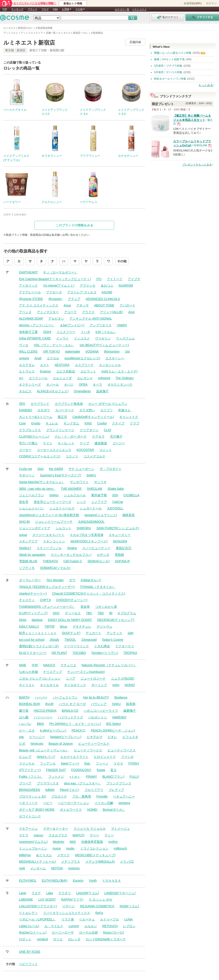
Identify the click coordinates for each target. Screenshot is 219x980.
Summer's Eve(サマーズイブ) (61, 475)
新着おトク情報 (73, 4)
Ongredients (82, 391)
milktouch (120, 848)
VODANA (92, 351)
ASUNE (107, 292)
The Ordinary (125, 378)
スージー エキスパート (48, 535)
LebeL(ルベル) (29, 926)
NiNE (23, 665)
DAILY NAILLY (29, 626)
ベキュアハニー (124, 796)
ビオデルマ (95, 737)
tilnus (64, 626)
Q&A (55, 9)
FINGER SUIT (56, 770)
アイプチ (134, 279)
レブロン (129, 926)
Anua (67, 305)
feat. (87, 763)
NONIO (130, 685)
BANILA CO (70, 711)
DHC (56, 613)
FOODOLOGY (81, 770)
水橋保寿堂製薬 (92, 842)
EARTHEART (28, 272)
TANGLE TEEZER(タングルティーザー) (47, 587)
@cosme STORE (31, 299)
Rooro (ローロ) (114, 932)
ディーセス (73, 613)
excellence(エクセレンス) (82, 358)
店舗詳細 (135, 42)
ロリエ (58, 939)
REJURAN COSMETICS (97, 906)
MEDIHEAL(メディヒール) (37, 862)
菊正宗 (62, 417)
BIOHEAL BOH (29, 704)
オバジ (69, 385)
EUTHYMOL (28, 881)
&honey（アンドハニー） (37, 325)
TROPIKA (130, 653)
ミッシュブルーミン (33, 848)
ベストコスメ (139, 9)
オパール (53, 385)
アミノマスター (48, 312)
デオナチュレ (82, 626)
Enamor (45, 371)
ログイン (211, 3)
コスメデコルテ (95, 456)
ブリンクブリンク (119, 783)
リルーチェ (87, 919)
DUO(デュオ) (71, 633)
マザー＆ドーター (56, 829)
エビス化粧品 (66, 371)
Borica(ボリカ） (114, 810)
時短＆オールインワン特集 (170, 79)
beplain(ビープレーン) (66, 737)
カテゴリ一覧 (122, 9)
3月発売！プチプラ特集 (168, 66)
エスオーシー (115, 358)
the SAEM (56, 469)
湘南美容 (128, 515)
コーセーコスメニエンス (54, 450)
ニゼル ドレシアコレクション (40, 678)
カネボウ (44, 410)
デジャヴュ (104, 626)
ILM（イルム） (106, 332)
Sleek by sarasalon (32, 555)
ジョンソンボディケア (35, 528)
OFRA (83, 385)
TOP (5, 9)
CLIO (108, 430)
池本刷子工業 (28, 332)
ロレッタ (74, 939)
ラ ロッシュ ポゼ (100, 899)
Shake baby (116, 489)
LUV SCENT (47, 899)
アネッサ (82, 305)
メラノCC (127, 862)
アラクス (88, 312)
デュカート (93, 633)
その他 (122, 261)
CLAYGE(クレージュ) (34, 436)
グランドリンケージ (60, 430)
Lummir (74, 926)
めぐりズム (44, 855)
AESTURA (62, 365)
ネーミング (99, 685)
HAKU (116, 704)
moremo (74, 868)
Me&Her (58, 842)
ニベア (71, 678)
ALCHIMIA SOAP (31, 318)
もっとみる (206, 85)
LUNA (128, 919)
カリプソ (107, 410)
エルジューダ (62, 378)
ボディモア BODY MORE (37, 810)
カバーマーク (65, 410)
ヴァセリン (103, 338)
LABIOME (26, 899)
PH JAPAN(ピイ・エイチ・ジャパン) (75, 724)
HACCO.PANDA (45, 711)
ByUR (49, 704)
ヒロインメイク (105, 757)
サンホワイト (79, 482)
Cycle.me (25, 469)
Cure (22, 423)
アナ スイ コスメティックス (39, 305)
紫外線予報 (99, 495)
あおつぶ (107, 285)
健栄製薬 (101, 443)
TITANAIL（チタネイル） (98, 587)
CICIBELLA (131, 495)
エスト (45, 365)
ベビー (48, 803)
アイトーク (115, 279)
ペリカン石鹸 (104, 803)
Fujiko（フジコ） (31, 777)
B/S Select (113, 724)
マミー (109, 835)
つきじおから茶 (106, 607)
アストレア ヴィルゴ (82, 292)
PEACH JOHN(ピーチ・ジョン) (113, 730)
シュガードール (91, 508)
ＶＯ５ (118, 763)
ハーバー (41, 697)
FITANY (134, 763)
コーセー (25, 450)
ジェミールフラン (32, 495)
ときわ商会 (102, 646)
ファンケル (27, 763)
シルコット (63, 528)
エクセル (53, 358)
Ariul (131, 312)
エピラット (88, 371)
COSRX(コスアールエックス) (40, 456)
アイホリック (28, 285)
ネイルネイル (49, 685)
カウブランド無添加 (69, 404)
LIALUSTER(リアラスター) (38, 906)
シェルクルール (75, 495)
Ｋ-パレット (66, 443)
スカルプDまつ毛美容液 (86, 535)
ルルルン (91, 926)
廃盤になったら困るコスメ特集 (173, 53)
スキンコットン (54, 541)
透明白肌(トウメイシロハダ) (39, 646)
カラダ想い (87, 410)
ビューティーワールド (94, 744)
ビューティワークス (88, 750)
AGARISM (126, 285)
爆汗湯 (24, 711)
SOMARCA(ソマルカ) (55, 568)
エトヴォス (27, 371)
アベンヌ (25, 312)
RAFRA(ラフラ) (72, 899)
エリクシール (38, 378)
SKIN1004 (120, 541)
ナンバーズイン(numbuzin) (86, 672)
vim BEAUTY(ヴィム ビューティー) (104, 345)
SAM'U (91, 475)
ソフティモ (27, 568)
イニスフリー (66, 332)
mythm (113, 842)
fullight (50, 790)
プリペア (25, 783)
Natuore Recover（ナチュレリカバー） (109, 665)
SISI (115, 495)
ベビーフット (28, 964)
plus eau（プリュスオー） (83, 783)
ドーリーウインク (76, 646)
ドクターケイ (125, 646)
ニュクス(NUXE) (123, 678)
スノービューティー (96, 548)
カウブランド (40, 404)
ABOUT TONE (104, 305)
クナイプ (118, 423)
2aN (131, 633)
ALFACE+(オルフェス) (53, 391)
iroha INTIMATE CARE (35, 338)
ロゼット (25, 939)
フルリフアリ (94, 790)
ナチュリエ (68, 665)
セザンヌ (103, 555)
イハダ (85, 332)
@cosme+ (55, 299)
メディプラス (71, 862)
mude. (71, 848)
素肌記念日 (124, 548)
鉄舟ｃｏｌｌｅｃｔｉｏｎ (38, 633)
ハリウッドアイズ (70, 717)
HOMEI (92, 810)
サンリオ (100, 482)
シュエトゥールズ (62, 508)
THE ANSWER (71, 489)
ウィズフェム (125, 338)
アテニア (74, 299)
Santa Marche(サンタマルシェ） (42, 482)
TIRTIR (49, 626)
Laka (50, 893)
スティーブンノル (49, 548)
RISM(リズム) (129, 906)
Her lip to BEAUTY (96, 697)
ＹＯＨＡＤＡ (112, 881)
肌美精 (131, 704)
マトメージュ (120, 829)
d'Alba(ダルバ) (91, 580)
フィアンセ (48, 763)
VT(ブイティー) (30, 770)
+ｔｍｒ (75, 777)
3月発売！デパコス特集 (168, 72)
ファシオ (127, 757)
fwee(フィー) (70, 763)
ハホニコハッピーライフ (101, 711)
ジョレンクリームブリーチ (54, 522)
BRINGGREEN (29, 790)
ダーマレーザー (30, 580)
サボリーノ (27, 475)
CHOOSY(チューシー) (72, 600)
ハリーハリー (43, 717)
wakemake (73, 351)
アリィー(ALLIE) (111, 312)
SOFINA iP (122, 561)
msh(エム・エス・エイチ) (120, 371)
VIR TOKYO (51, 351)
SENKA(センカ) (98, 561)
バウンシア (99, 704)
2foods (55, 640)
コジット (105, 450)
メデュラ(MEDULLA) (100, 862)
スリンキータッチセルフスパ (71, 555)
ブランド (32, 9)
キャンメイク (129, 417)
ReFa (99, 913)
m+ (21, 378)
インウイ (62, 338)
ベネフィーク (28, 803)
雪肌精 (119, 555)
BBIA (40, 724)
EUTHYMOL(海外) (55, 881)
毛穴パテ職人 (28, 443)
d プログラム (127, 613)
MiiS (73, 842)
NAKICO (49, 665)
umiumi (24, 358)
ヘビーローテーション (74, 803)
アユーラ (70, 312)
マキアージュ (28, 829)
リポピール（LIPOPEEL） (38, 919)
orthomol (104, 378)
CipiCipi (118, 502)
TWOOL (70, 640)
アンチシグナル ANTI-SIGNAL (91, 318)
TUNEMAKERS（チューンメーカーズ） (47, 607)
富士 (114, 770)
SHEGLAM (95, 489)
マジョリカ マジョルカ (90, 829)
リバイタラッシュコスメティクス (67, 913)
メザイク (63, 855)
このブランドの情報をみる (74, 225)
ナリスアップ (53, 672)
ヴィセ (24, 345)
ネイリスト (27, 685)
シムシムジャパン (32, 508)
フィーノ (102, 763)
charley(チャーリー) (33, 593)
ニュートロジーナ (93, 678)
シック (81, 502)
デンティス (114, 633)
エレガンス (85, 378)
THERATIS (50, 561)
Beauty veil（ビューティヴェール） (44, 750)
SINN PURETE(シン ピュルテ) (118, 528)
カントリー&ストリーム (36, 417)
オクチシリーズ (30, 385)
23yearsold (89, 640)
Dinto (23, 620)
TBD (101, 613)
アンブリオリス (101, 325)
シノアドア (99, 502)
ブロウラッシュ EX (33, 796)
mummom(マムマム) (33, 842)
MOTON (57, 868)
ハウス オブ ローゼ (72, 704)
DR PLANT (59, 653)
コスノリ (72, 456)
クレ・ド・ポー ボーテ (71, 436)
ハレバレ (25, 724)
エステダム (27, 365)
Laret (23, 893)
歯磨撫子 (130, 711)
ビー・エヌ (27, 730)
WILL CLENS (28, 351)
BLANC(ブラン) (113, 777)
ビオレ (112, 737)
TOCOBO (79, 653)
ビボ (22, 744)
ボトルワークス (71, 810)
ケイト (48, 443)
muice (57, 848)
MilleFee (25, 855)
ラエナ (36, 893)
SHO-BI (24, 522)
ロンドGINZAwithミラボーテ (106, 939)
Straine (72, 548)
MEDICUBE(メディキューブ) (95, 855)
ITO (99, 279)
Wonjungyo (112, 351)
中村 (35, 665)
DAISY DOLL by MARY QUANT (70, 620)
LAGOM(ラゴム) (88, 893)
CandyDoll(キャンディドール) (93, 417)
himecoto (37, 744)
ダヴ (72, 580)
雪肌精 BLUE (28, 561)
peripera (124, 803)
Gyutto (36, 423)
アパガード (127, 305)
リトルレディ (28, 913)
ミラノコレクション (94, 848)
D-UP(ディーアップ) (33, 613)
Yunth (93, 881)
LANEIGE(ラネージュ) (120, 893)
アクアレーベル (30, 292)
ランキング (17, 9)
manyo (38, 835)
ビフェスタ (130, 737)
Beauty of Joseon (61, 744)
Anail (38, 358)
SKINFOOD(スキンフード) (89, 541)
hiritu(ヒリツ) (46, 757)
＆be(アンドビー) (72, 325)
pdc (22, 737)
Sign (40, 469)
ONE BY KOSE (30, 952)
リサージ (68, 906)
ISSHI (47, 332)
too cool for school (32, 640)
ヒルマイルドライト (74, 757)
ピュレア (25, 757)
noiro (116, 685)
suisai (23, 535)
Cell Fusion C (73, 561)
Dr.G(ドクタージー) (33, 653)
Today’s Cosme (113, 640)
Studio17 (25, 548)
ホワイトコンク (30, 816)
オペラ (97, 385)
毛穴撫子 (116, 436)
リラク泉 (68, 919)
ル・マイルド (54, 926)
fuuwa (101, 770)
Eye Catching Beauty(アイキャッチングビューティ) (55, 279)
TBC (89, 613)
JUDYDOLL (115, 508)
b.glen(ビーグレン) (53, 730)
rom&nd (42, 939)
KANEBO (25, 410)
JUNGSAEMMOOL (91, 522)
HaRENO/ (119, 717)
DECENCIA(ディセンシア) (116, 620)
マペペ (94, 835)
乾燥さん (124, 410)
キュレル (52, 423)
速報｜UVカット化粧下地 (169, 59)
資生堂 (24, 502)
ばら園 (24, 717)
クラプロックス (30, 430)
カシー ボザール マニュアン (108, 404)
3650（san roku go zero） (37, 489)
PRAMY (91, 777)
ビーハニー (37, 737)
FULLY (134, 777)
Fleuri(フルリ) (69, 790)
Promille (102, 796)
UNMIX (122, 325)
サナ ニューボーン (81, 469)
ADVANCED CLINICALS (103, 299)
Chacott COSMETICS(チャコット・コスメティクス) (89, 593)
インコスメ (82, 338)
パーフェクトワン (65, 697)
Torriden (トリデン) (105, 653)
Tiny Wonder (55, 580)
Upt (127, 351)
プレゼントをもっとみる (197, 165)
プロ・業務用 (82, 796)
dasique (37, 620)
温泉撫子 (102, 391)
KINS (88, 423)
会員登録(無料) (193, 3)
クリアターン (89, 430)
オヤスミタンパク (120, 385)
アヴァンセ (88, 285)
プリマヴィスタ (48, 783)
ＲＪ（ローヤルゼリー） (60, 272)
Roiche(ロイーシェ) (33, 932)
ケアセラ (98, 436)
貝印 (22, 404)
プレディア (116, 790)
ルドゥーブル (109, 919)
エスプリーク (84, 365)
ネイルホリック (75, 685)
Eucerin (78, 881)
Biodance (121, 697)
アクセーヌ (54, 292)
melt (22, 868)
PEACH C (78, 730)
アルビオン (56, 318)
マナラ (24, 835)
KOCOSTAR (85, 450)
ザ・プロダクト (111, 469)
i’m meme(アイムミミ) (59, 285)
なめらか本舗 (28, 672)
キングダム (71, 423)
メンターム (38, 868)
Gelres (54, 495)
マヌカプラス (58, 835)
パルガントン (98, 717)
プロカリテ (59, 796)
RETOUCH (110, 926)
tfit (111, 613)
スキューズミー (120, 535)
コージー (119, 443)
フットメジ (56, 777)
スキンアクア (28, 541)
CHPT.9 (45, 600)
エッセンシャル (110, 365)
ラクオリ (65, 893)
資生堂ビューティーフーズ (53, 502)
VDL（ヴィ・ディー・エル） (54, 345)
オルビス (25, 391)
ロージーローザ (63, 932)
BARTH (24, 697)
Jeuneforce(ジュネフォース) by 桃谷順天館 (49, 515)
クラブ (135, 423)
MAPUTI (79, 835)
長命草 (85, 607)
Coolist (102, 423)
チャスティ (27, 600)
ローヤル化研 (88, 932)
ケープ (84, 443)
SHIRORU (84, 528)
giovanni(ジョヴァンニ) (101, 515)
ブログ (45, 9)
